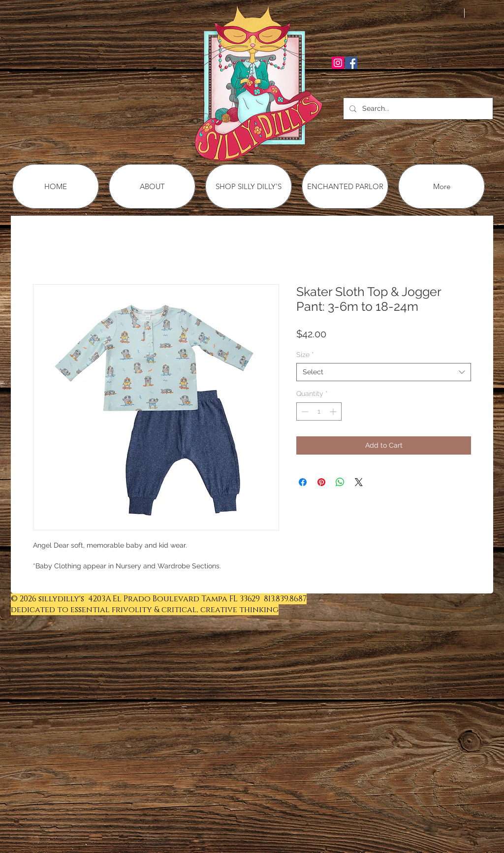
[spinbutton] (319, 411)
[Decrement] (304, 411)
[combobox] (384, 372)
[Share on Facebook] (303, 482)
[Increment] (334, 411)
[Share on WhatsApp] (340, 482)
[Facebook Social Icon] (351, 63)
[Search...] (417, 109)
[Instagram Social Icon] (338, 63)
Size (305, 355)
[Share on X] (359, 482)
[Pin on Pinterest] (321, 482)
